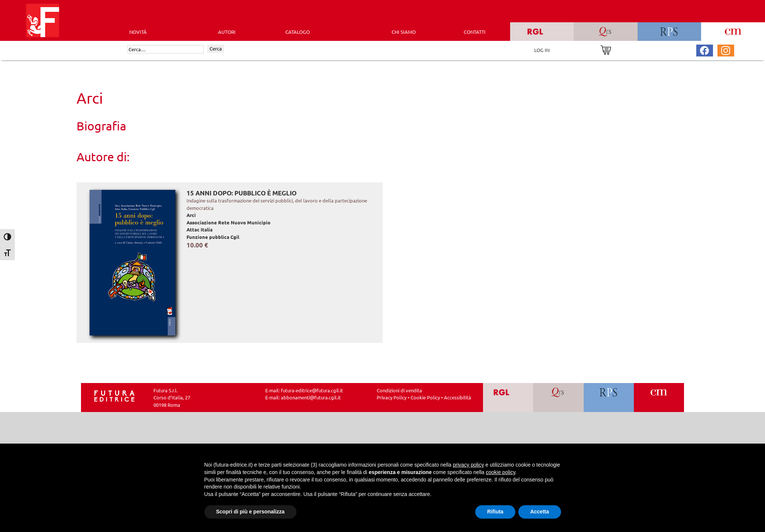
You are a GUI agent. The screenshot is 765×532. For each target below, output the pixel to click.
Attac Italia (200, 229)
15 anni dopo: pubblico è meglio (242, 193)
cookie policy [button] (500, 472)
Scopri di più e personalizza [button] (250, 512)
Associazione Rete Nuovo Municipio (228, 222)
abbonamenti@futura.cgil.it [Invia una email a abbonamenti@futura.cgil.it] (311, 397)
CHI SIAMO (404, 32)
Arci (191, 215)
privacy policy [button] (469, 465)
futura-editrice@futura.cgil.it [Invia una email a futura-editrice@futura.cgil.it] (312, 390)
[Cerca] (166, 49)
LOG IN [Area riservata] (542, 50)
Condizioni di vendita (399, 390)
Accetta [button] (540, 512)
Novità (138, 32)
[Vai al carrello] (606, 49)
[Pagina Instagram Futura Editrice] (726, 50)
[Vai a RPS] (609, 398)
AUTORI (227, 32)
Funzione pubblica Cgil (213, 237)
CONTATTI (475, 32)
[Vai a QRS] (558, 398)
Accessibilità (458, 397)
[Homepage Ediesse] (114, 395)
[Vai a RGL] (508, 398)
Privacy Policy (392, 397)
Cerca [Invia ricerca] (216, 48)
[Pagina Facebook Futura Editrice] (704, 50)
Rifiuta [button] (495, 512)
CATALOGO (298, 32)
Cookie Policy (425, 397)
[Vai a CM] (659, 398)
